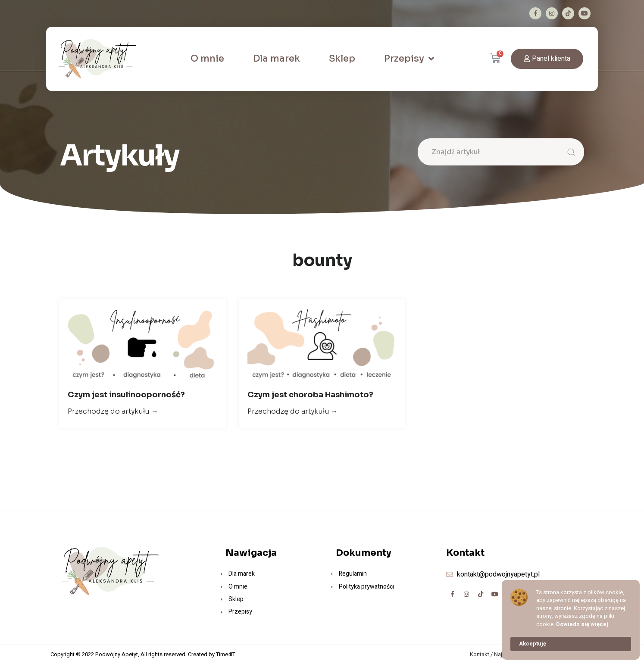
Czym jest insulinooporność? (126, 395)
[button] (547, 59)
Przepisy (409, 59)
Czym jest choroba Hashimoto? (310, 395)
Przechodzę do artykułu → (113, 411)
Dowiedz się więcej (582, 624)
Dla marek (277, 59)
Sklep (342, 59)
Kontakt (480, 654)
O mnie (207, 59)
